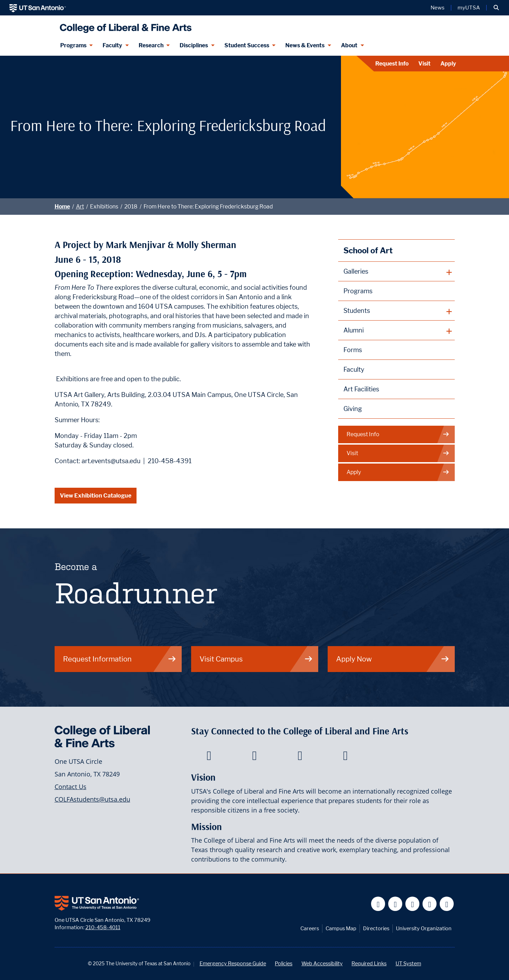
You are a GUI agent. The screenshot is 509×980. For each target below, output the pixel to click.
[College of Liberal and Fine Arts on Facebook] (209, 758)
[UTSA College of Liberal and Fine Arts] (124, 25)
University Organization (424, 928)
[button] (496, 8)
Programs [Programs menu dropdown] (73, 45)
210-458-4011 (103, 927)
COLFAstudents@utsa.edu (92, 799)
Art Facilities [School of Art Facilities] (361, 389)
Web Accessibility (322, 963)
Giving (353, 409)
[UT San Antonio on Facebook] (378, 904)
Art (80, 207)
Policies (284, 963)
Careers (310, 928)
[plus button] (396, 272)
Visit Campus (256, 659)
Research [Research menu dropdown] (151, 45)
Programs (358, 291)
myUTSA (469, 8)
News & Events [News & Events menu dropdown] (305, 45)
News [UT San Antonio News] (438, 8)
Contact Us (71, 787)
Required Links (369, 963)
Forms (353, 350)
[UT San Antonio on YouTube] (413, 904)
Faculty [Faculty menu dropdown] (112, 45)
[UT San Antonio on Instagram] (447, 904)
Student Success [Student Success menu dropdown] (247, 45)
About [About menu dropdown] (349, 45)
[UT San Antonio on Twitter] (395, 904)
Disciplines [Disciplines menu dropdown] (194, 45)
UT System (408, 963)
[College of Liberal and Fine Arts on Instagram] (345, 758)
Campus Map (341, 928)
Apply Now (393, 659)
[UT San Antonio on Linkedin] (430, 904)
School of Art (368, 250)
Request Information (120, 659)
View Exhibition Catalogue (96, 495)
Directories (376, 928)
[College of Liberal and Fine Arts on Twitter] (254, 758)
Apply (448, 64)
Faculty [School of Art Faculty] (354, 369)
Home (62, 207)
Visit (424, 64)
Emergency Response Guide (233, 963)
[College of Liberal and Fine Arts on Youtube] (300, 758)
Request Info (392, 64)
